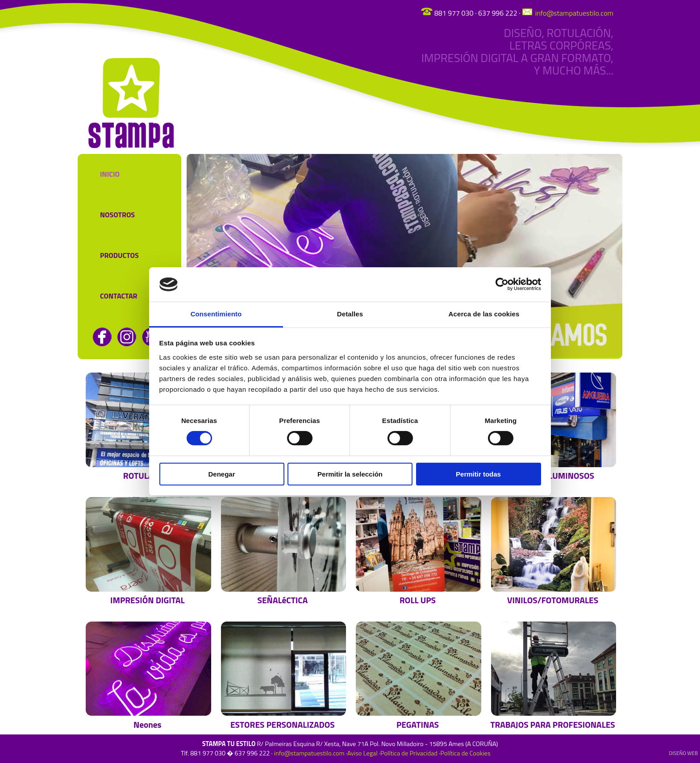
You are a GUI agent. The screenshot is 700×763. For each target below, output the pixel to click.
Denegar (221, 474)
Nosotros (117, 215)
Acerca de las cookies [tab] (484, 314)
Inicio (110, 174)
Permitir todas (478, 474)
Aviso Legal (362, 753)
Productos (119, 255)
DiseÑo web (683, 753)
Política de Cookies (465, 753)
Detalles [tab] (350, 314)
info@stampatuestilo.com (573, 13)
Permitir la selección (350, 474)
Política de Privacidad (409, 753)
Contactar (119, 296)
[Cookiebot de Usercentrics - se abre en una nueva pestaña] (502, 284)
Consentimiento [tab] (216, 314)
